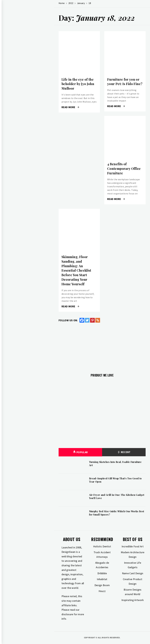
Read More (70, 107)
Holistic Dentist (102, 546)
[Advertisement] (102, 346)
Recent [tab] (124, 452)
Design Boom (102, 585)
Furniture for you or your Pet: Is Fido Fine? (125, 82)
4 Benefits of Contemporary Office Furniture (124, 168)
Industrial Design (23, 97)
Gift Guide (19, 71)
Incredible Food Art (133, 546)
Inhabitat (102, 579)
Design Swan (32, 29)
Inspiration (19, 78)
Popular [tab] (80, 452)
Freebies (18, 116)
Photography (21, 103)
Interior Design (22, 84)
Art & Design (20, 65)
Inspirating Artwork (133, 600)
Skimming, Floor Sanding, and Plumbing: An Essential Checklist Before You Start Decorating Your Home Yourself (76, 270)
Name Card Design (133, 573)
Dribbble (102, 573)
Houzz (102, 591)
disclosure (67, 614)
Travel (17, 110)
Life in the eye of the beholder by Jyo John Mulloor (78, 84)
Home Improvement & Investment (31, 90)
